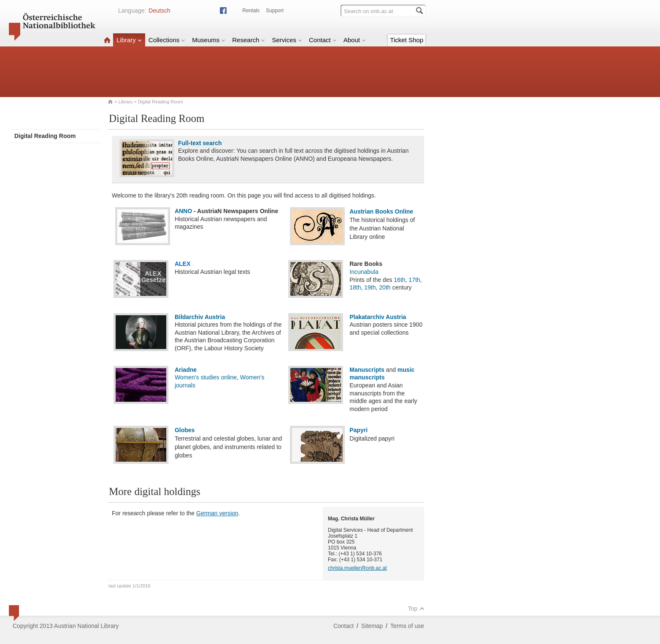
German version (217, 513)
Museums (209, 40)
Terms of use (407, 626)
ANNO (183, 211)
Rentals (251, 11)
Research (249, 40)
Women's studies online (206, 377)
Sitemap (372, 626)
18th (355, 287)
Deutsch (159, 11)
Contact (323, 40)
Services (287, 40)
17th (414, 280)
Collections (167, 40)
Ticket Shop (407, 40)
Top (416, 609)
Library (129, 40)
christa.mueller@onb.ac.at (357, 568)
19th (370, 287)
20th (385, 287)
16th (399, 280)
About (355, 40)
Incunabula (364, 272)
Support (275, 11)
